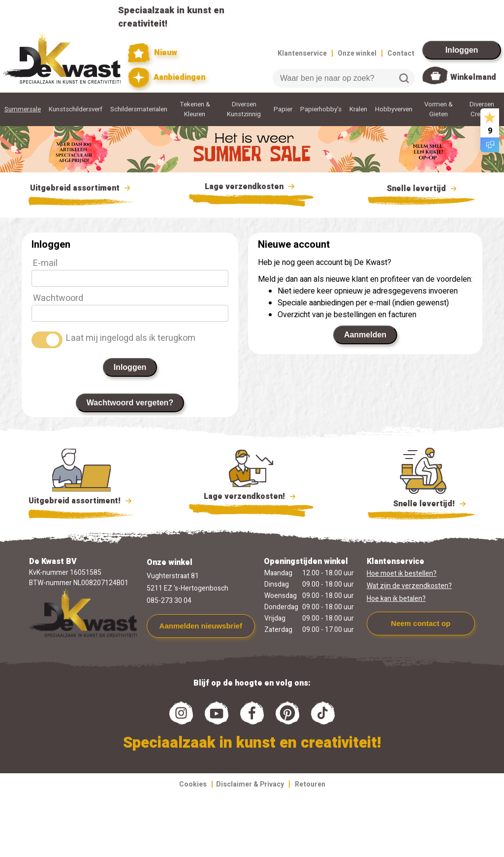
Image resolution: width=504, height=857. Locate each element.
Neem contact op (421, 623)
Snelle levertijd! (423, 503)
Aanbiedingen (167, 78)
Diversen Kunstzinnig (244, 109)
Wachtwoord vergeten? (130, 403)
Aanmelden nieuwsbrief (201, 626)
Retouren (310, 784)
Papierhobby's (321, 109)
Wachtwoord (58, 298)
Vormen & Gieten (439, 109)
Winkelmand (473, 77)
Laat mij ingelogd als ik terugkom (131, 338)
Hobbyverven (394, 109)
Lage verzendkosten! (251, 498)
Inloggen (462, 50)
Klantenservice (302, 53)
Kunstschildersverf (76, 109)
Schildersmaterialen (139, 109)
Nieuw (153, 53)
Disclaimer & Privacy (250, 784)
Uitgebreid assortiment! (81, 501)
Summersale (23, 109)
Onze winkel (357, 53)
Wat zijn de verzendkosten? (409, 586)
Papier (283, 109)
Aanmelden (365, 335)
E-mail (45, 263)
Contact (401, 53)
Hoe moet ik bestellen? (402, 574)
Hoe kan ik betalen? (396, 599)
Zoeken (404, 78)
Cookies (193, 784)
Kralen (358, 109)
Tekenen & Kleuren (195, 109)
